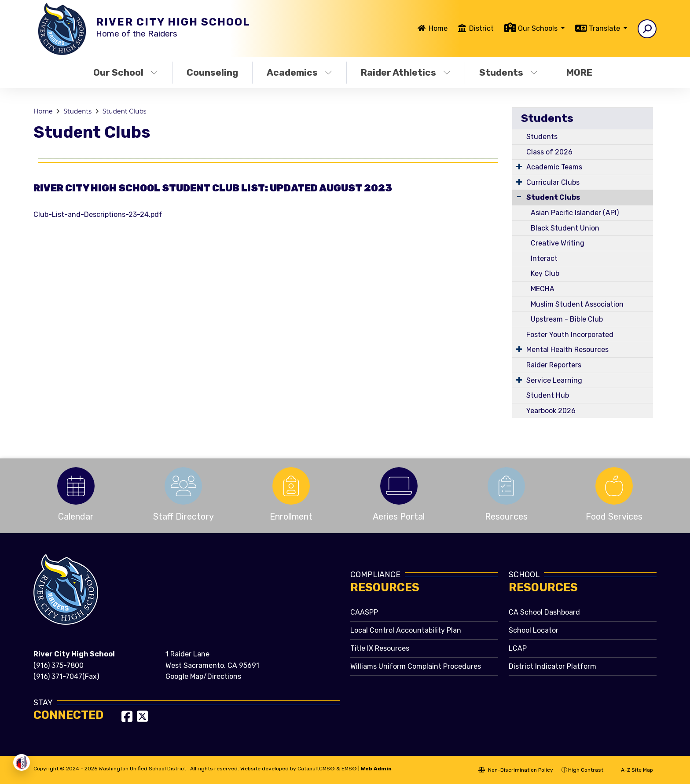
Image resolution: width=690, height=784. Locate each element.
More (582, 72)
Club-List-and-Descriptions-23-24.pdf (98, 214)
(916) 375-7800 (59, 665)
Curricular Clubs (553, 182)
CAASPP (364, 612)
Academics (299, 72)
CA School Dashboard (544, 612)
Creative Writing (558, 243)
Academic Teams (554, 167)
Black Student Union (565, 228)
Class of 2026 (549, 152)
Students (508, 72)
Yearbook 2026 (551, 411)
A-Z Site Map (632, 770)
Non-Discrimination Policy (516, 770)
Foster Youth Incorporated (570, 335)
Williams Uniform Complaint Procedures (416, 666)
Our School (126, 72)
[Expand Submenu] (519, 166)
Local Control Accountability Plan (406, 630)
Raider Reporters (554, 365)
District (481, 28)
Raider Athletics (406, 72)
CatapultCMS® (316, 769)
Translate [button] (605, 28)
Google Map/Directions (203, 676)
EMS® (349, 769)
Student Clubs (125, 111)
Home (438, 28)
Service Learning (554, 380)
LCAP (518, 648)
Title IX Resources (380, 648)
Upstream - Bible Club (567, 319)
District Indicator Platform (552, 666)
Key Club (545, 273)
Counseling (212, 72)
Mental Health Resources (567, 350)
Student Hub (548, 395)
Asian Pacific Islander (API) (575, 213)
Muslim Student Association (577, 304)
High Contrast (586, 770)
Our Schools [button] (539, 28)
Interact (544, 258)
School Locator (534, 630)
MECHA (543, 289)
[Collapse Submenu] (519, 196)
